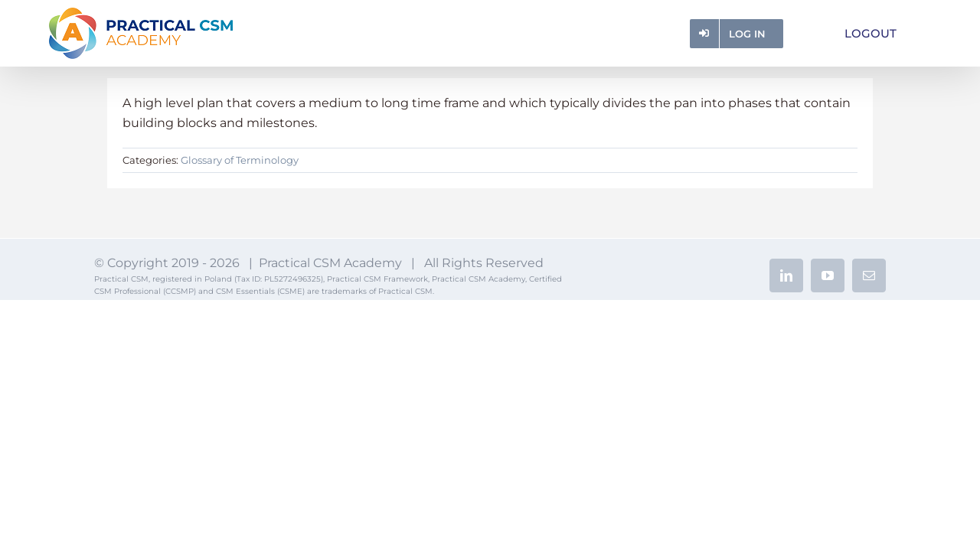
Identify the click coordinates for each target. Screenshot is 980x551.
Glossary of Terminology (240, 160)
